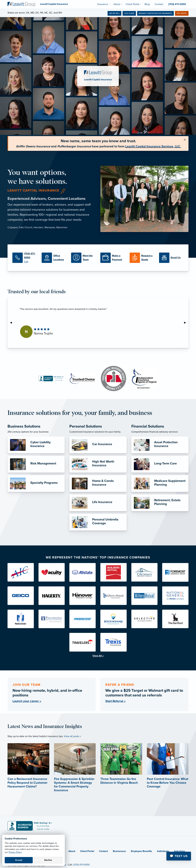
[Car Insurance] (98, 445)
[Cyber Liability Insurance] (36, 445)
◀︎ (12, 323)
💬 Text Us (179, 856)
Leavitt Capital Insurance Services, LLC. (153, 146)
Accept (19, 860)
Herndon (38, 227)
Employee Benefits (141, 851)
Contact (103, 851)
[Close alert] (185, 140)
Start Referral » (115, 701)
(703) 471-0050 (81, 865)
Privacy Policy (15, 852)
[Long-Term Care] (160, 464)
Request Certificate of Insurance (155, 13)
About (72, 851)
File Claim (129, 13)
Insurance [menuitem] (103, 4)
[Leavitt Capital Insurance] (21, 4)
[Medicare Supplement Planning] (160, 484)
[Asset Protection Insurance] (160, 445)
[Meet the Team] (83, 258)
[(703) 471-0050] (25, 258)
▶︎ (186, 323)
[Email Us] (171, 258)
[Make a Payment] (113, 258)
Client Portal (87, 851)
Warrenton (62, 227)
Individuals (163, 851)
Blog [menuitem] (147, 4)
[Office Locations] (54, 258)
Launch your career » (27, 701)
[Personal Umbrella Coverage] (98, 522)
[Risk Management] (36, 464)
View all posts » (72, 736)
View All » (98, 656)
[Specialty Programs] (36, 484)
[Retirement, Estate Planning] (160, 503)
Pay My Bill (115, 13)
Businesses (119, 851)
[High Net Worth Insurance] (98, 464)
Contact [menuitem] (159, 4)
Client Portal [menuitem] (132, 4)
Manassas (50, 227)
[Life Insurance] (98, 503)
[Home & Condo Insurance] (98, 484)
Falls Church (26, 227)
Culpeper (13, 227)
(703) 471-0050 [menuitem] (177, 4)
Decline (48, 860)
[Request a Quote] (142, 258)
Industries (180, 851)
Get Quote (182, 13)
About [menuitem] (117, 4)
